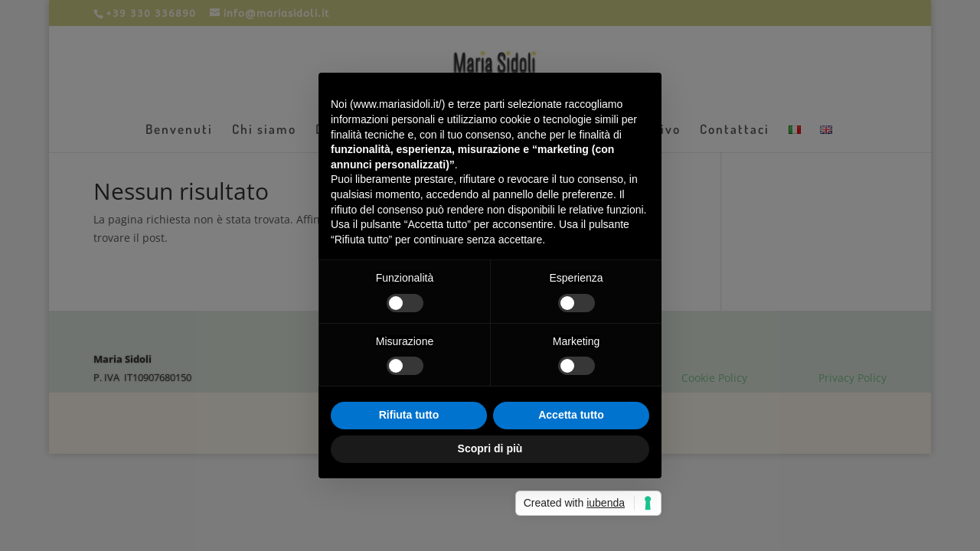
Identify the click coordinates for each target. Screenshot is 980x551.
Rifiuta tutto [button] (409, 415)
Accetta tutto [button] (571, 415)
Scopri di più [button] (490, 448)
